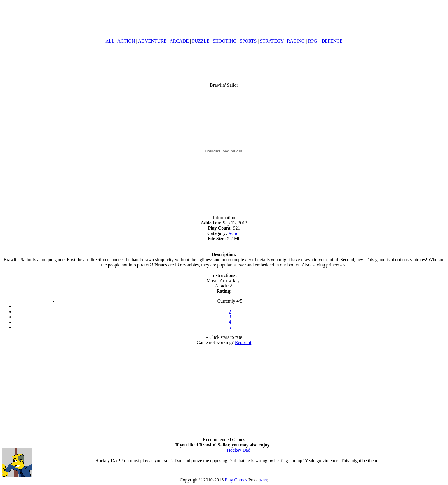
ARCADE (179, 41)
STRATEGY (272, 41)
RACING (296, 41)
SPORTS (248, 41)
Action (235, 233)
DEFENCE (332, 41)
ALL (110, 41)
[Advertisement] (224, 63)
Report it (243, 342)
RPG (312, 41)
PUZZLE (201, 41)
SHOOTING (225, 41)
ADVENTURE (152, 41)
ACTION (126, 41)
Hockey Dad (238, 450)
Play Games (236, 480)
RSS (264, 480)
